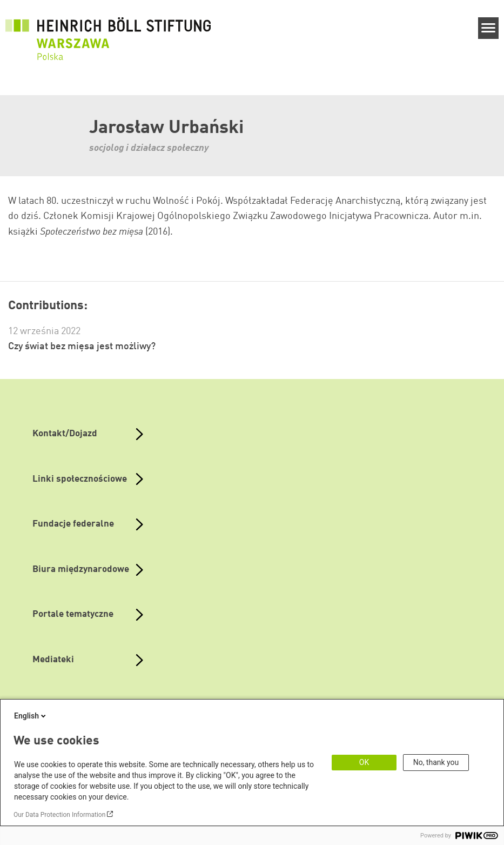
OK (364, 762)
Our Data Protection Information (59, 815)
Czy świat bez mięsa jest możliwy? (82, 347)
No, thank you (436, 762)
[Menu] (489, 28)
